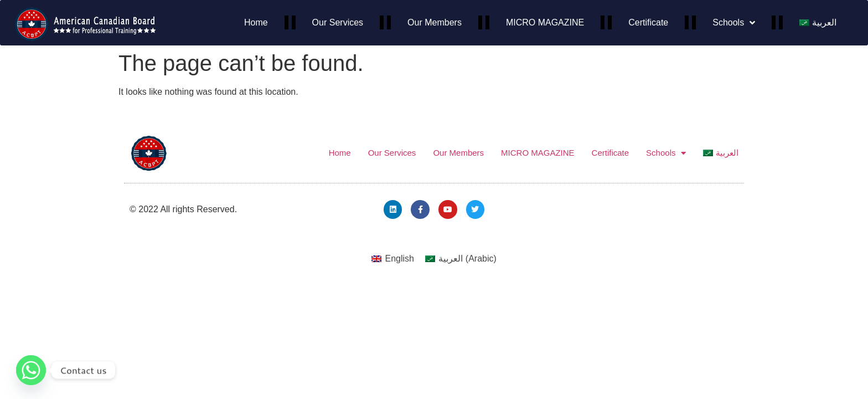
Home (256, 22)
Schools (734, 23)
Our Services (338, 22)
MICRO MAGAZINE (545, 22)
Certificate (648, 22)
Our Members (435, 22)
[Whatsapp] (31, 370)
